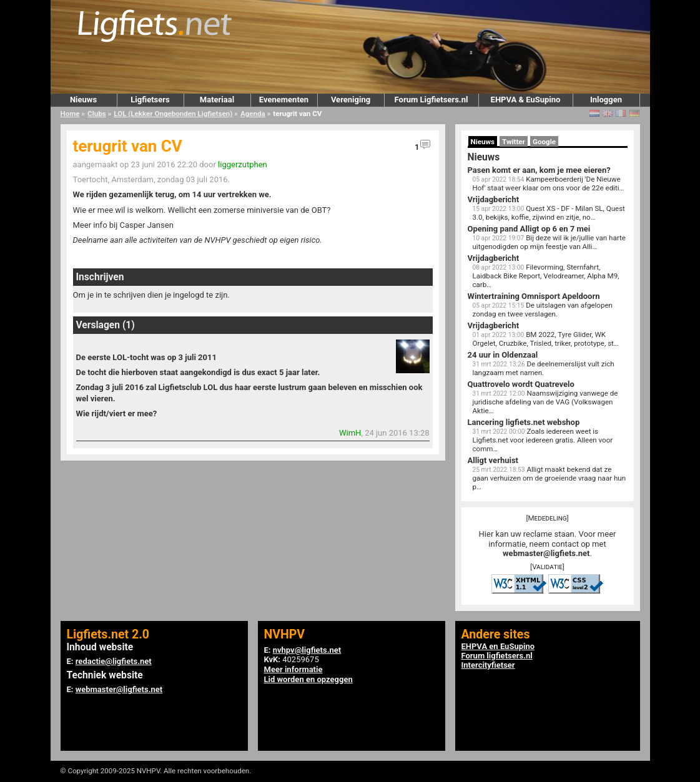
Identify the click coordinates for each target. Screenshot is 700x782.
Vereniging (351, 100)
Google (544, 142)
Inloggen (606, 100)
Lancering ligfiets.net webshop (524, 422)
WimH (350, 433)
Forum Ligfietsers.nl (431, 100)
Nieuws (83, 100)
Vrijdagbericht (494, 199)
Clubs (97, 114)
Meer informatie (293, 669)
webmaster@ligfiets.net (546, 553)
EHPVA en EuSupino (498, 646)
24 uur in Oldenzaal (503, 355)
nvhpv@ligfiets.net (307, 650)
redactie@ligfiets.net (114, 661)
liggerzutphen (243, 164)
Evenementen (284, 100)
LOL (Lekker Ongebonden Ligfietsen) (173, 114)
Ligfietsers (150, 100)
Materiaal (217, 100)
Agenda (253, 114)
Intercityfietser (488, 665)
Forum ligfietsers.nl (497, 656)
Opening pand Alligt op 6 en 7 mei (529, 229)
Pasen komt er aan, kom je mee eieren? (539, 170)
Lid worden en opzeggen (308, 679)
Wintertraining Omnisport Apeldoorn (534, 296)
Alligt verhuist (493, 460)
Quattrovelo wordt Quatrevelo (521, 384)
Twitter (514, 142)
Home (70, 114)
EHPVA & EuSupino (526, 100)
